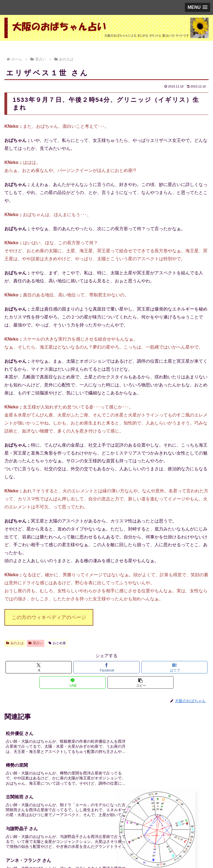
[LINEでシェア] (73, 682)
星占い (36, 643)
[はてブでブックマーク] (175, 667)
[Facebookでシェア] (107, 667)
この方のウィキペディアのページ (49, 617)
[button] (141, 682)
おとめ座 (57, 643)
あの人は (15, 643)
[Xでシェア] (39, 667)
